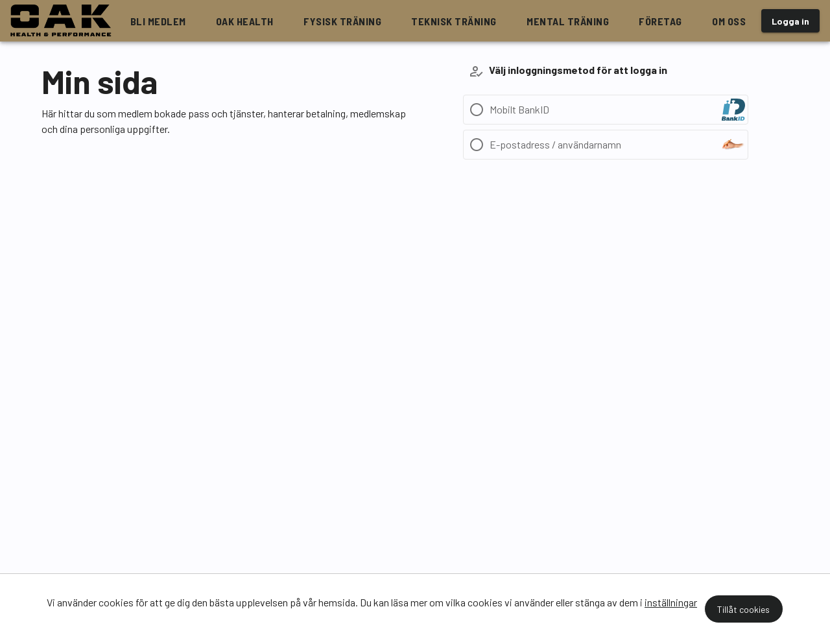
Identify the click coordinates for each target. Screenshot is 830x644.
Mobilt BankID (519, 109)
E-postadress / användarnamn (555, 144)
